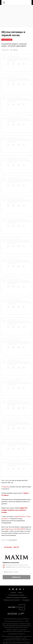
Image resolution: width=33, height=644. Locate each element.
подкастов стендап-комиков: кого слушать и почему (14, 510)
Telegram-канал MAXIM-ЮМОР (15, 529)
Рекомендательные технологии (12, 600)
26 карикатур (6, 487)
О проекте (13, 593)
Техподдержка (26, 600)
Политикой (9, 567)
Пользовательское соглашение (17, 595)
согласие (9, 565)
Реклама (20, 593)
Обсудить (14, 50)
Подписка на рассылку (11, 562)
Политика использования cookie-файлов (16, 598)
